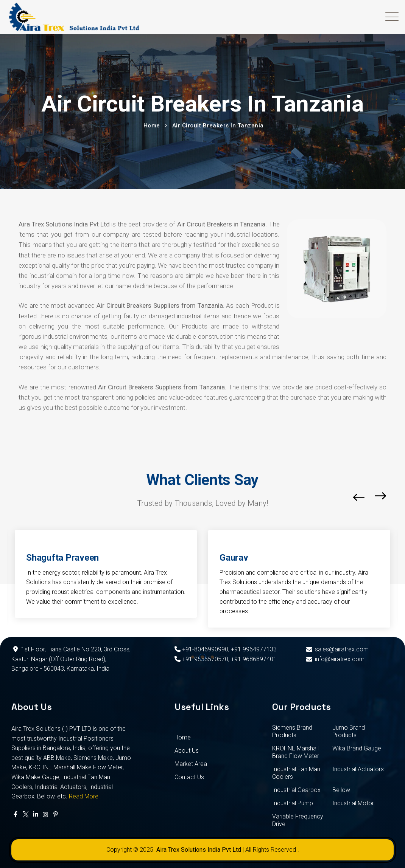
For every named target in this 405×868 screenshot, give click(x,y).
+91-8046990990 (201, 649)
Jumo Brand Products (349, 731)
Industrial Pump (293, 803)
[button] (193, 657)
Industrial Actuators (358, 769)
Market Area (191, 764)
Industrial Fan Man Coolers (296, 773)
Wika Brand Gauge (357, 748)
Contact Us (189, 777)
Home (183, 737)
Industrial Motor (353, 803)
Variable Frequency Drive (298, 820)
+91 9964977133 (254, 649)
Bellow (341, 790)
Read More (84, 796)
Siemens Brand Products (292, 731)
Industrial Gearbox (296, 790)
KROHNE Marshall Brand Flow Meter (296, 752)
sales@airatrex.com (336, 649)
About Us (187, 751)
